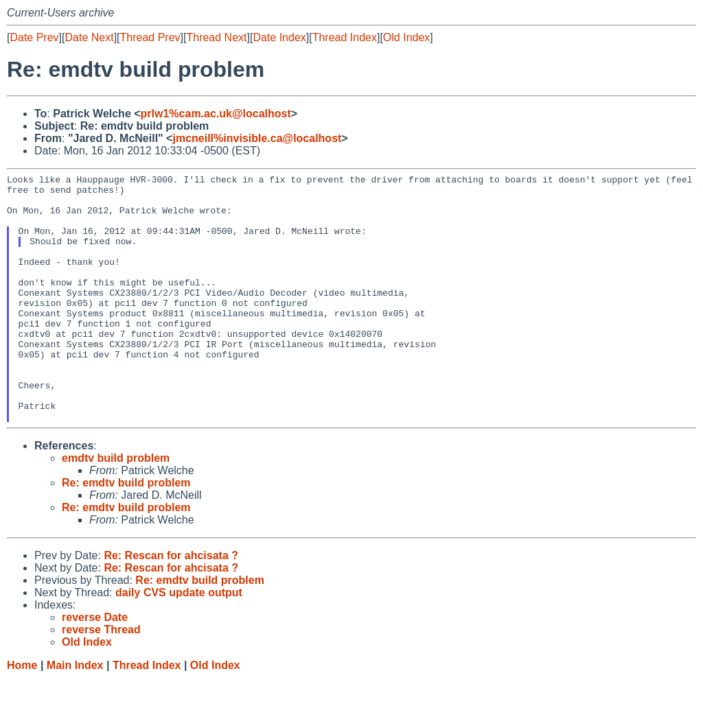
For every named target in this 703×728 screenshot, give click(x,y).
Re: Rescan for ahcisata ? (171, 605)
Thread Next (216, 37)
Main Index (75, 715)
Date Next (89, 37)
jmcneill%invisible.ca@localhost (257, 138)
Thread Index (345, 37)
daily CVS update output (179, 642)
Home (22, 715)
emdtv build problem (116, 507)
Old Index (406, 37)
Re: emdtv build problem (126, 532)
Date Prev (34, 37)
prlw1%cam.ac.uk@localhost (216, 114)
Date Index (279, 37)
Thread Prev (150, 37)
